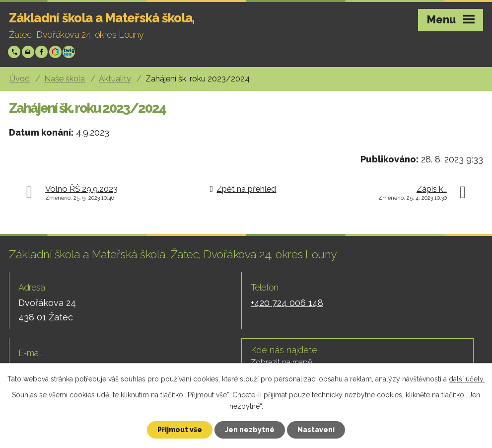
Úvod (20, 79)
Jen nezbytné (250, 430)
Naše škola (65, 79)
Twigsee (70, 52)
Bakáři (56, 52)
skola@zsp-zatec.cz (29, 52)
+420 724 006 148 (15, 52)
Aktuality (115, 79)
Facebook (42, 52)
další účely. (467, 379)
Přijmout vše (180, 430)
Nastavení (316, 430)
